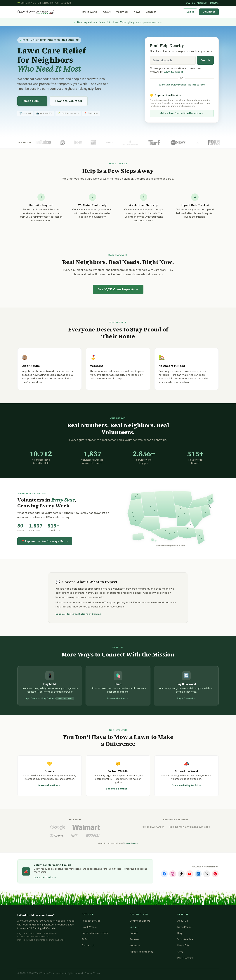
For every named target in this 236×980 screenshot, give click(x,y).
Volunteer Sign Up (140, 921)
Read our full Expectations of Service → (80, 614)
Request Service (91, 921)
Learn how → (131, 843)
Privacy (88, 973)
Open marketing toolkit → (187, 785)
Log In (190, 12)
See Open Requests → (118, 289)
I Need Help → (32, 101)
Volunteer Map (186, 939)
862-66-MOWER (196, 3)
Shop (180, 952)
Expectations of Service (95, 933)
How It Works (89, 12)
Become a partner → (118, 789)
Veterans (135, 945)
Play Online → (49, 698)
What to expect (173, 72)
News (137, 12)
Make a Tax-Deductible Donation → (182, 113)
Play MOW (183, 945)
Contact (151, 12)
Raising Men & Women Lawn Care (190, 827)
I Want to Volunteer (69, 101)
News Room (184, 927)
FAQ (84, 939)
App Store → (33, 698)
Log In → (135, 927)
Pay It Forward (185, 958)
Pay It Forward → (186, 698)
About (107, 12)
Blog (180, 933)
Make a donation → (50, 785)
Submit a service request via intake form (182, 85)
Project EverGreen (153, 827)
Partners (135, 939)
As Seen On (24, 143)
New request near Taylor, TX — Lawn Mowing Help (118, 22)
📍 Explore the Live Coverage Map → (45, 541)
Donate (214, 3)
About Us (183, 921)
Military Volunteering (142, 952)
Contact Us (88, 945)
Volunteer (122, 12)
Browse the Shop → (118, 698)
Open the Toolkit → (45, 878)
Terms (97, 973)
